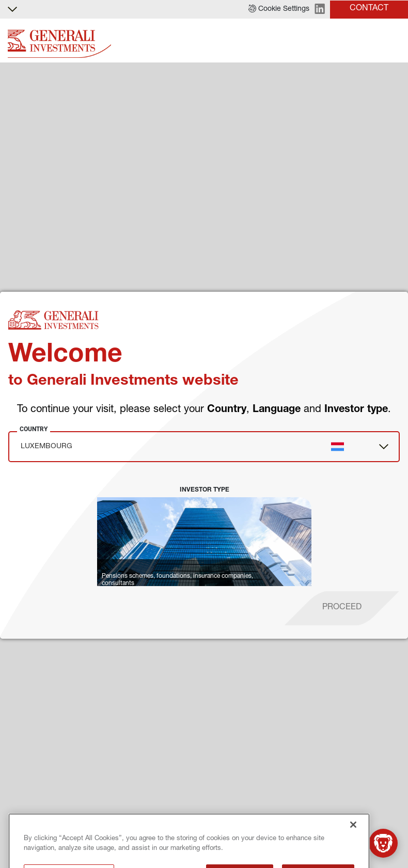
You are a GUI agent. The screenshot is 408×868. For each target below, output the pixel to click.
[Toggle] (394, 41)
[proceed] (342, 608)
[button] (279, 9)
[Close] (353, 854)
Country (34, 429)
